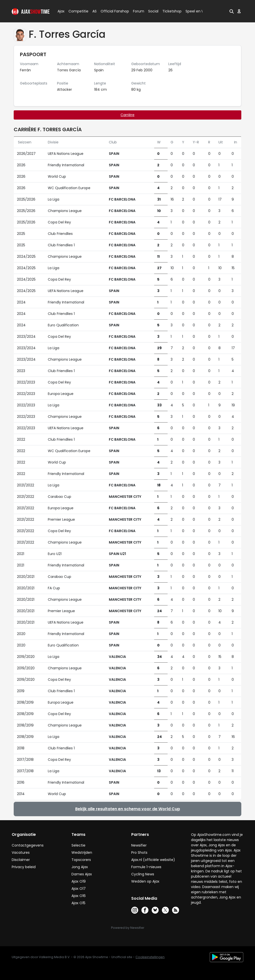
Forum (139, 11)
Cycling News (143, 874)
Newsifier (139, 845)
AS (95, 11)
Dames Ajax (82, 874)
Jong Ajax (80, 867)
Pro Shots (139, 852)
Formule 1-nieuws (146, 867)
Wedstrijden (82, 852)
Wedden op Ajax (145, 881)
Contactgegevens (28, 845)
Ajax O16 (79, 896)
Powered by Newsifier (128, 928)
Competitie (76, 11)
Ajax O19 (79, 881)
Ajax (61, 11)
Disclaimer (21, 860)
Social (153, 11)
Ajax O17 (79, 889)
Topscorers (81, 860)
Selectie (78, 845)
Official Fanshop (112, 11)
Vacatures (21, 852)
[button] (232, 11)
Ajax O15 (78, 903)
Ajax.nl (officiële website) (153, 860)
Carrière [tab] (127, 115)
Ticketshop (172, 11)
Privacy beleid (24, 867)
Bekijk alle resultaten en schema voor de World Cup (128, 809)
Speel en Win (197, 11)
